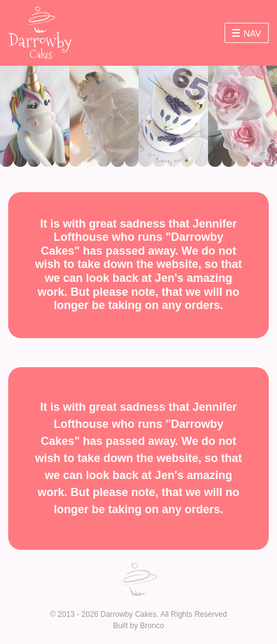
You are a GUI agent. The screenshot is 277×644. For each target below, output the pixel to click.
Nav (247, 33)
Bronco (152, 626)
